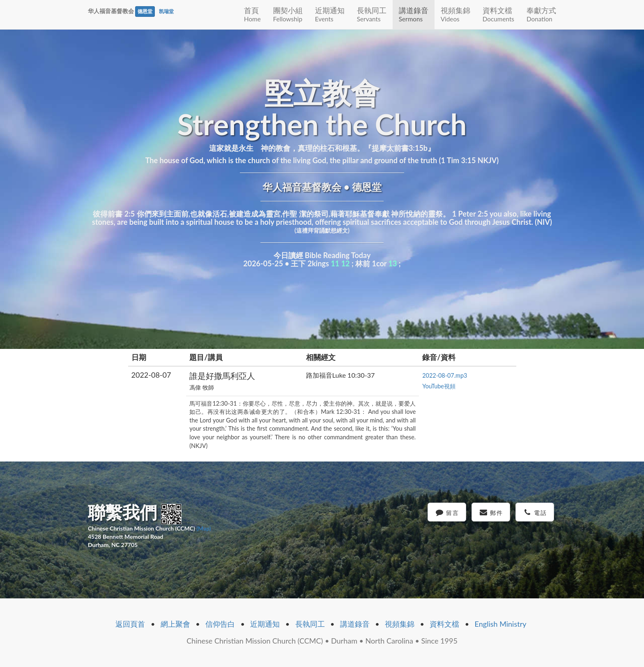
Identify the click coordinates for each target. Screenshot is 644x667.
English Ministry (501, 624)
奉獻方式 (541, 14)
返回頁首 (130, 624)
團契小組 (288, 14)
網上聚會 (175, 624)
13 (393, 263)
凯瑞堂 (166, 11)
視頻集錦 (455, 14)
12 (346, 263)
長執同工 (372, 14)
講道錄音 (414, 14)
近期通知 (330, 14)
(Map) (204, 528)
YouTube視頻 (439, 386)
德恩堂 (145, 11)
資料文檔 (498, 14)
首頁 (252, 14)
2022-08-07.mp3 (445, 375)
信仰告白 (220, 624)
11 (335, 263)
